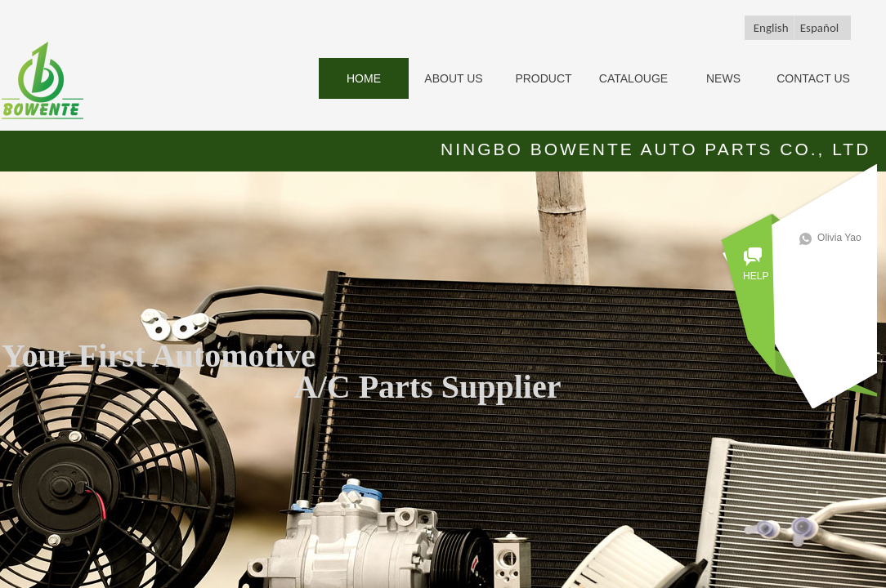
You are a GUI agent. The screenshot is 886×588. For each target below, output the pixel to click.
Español (820, 28)
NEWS (723, 78)
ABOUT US (453, 78)
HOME (364, 78)
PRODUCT (543, 78)
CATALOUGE (633, 78)
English (771, 28)
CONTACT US (813, 78)
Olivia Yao (846, 238)
